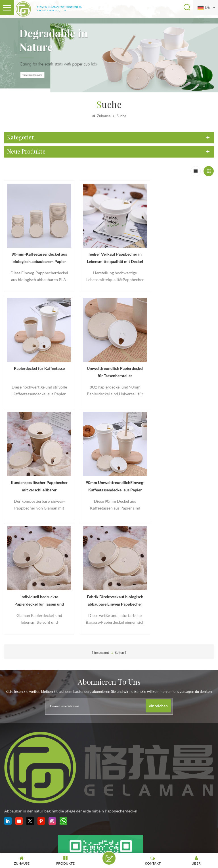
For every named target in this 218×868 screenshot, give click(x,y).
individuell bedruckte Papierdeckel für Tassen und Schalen (37, 475)
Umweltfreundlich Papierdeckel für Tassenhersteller (37, 365)
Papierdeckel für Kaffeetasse (181, 250)
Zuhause (101, 116)
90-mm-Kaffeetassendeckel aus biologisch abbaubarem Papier (37, 254)
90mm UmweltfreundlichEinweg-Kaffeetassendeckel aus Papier (181, 365)
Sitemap (175, 837)
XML (189, 837)
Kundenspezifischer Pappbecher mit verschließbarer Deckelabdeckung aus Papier (109, 365)
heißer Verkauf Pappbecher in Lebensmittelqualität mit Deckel (109, 254)
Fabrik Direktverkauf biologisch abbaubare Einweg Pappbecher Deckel (109, 475)
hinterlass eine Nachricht (109, 858)
